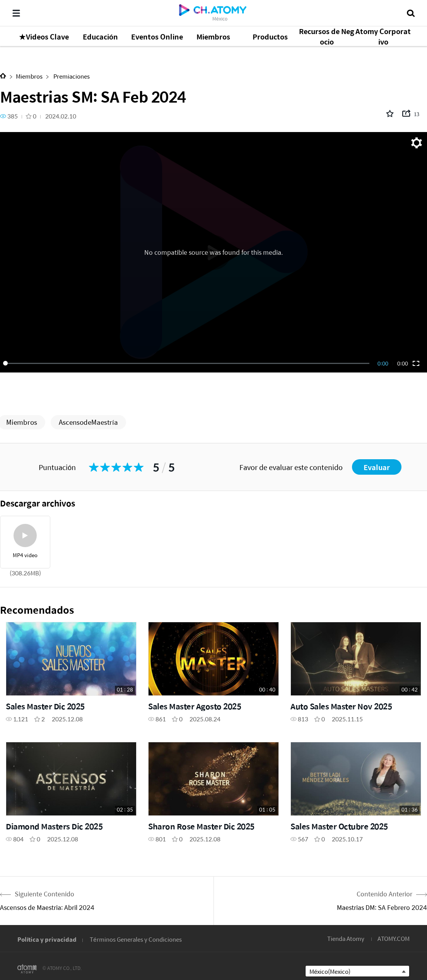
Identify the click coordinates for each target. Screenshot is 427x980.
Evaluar (377, 467)
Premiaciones (71, 76)
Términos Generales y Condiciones (136, 939)
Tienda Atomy (346, 938)
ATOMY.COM (394, 938)
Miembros (29, 76)
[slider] (188, 363)
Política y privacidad (47, 939)
